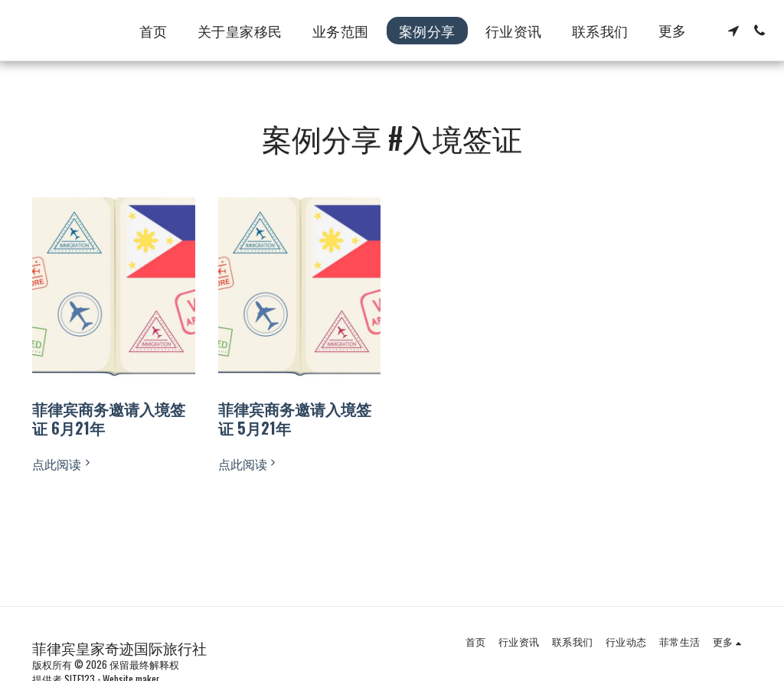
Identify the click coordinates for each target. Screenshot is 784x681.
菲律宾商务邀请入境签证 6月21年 (109, 418)
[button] (733, 31)
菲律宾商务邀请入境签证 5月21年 (295, 418)
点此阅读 (63, 464)
